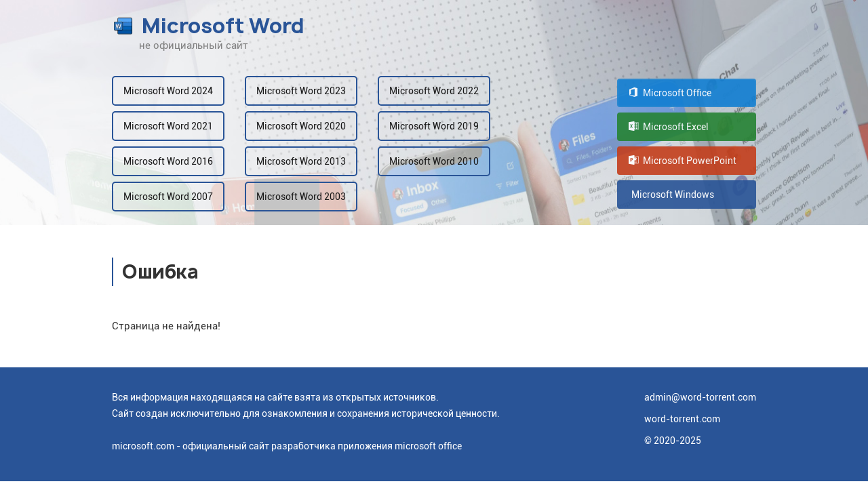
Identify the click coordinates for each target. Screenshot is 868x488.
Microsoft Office (670, 93)
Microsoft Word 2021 (168, 126)
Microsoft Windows (671, 195)
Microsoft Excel (669, 127)
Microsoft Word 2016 (168, 161)
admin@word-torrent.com (700, 397)
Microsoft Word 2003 (301, 197)
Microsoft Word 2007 (168, 197)
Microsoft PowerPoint (683, 161)
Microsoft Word (208, 26)
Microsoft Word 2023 (301, 91)
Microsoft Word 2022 (434, 91)
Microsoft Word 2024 (168, 91)
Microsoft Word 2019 (434, 126)
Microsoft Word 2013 (301, 161)
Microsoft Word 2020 (301, 126)
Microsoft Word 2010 (434, 161)
